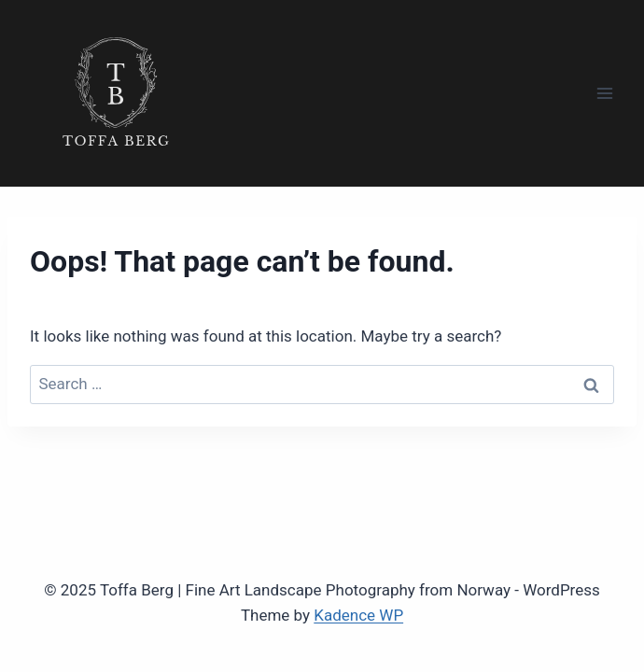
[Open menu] (604, 93)
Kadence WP (358, 615)
